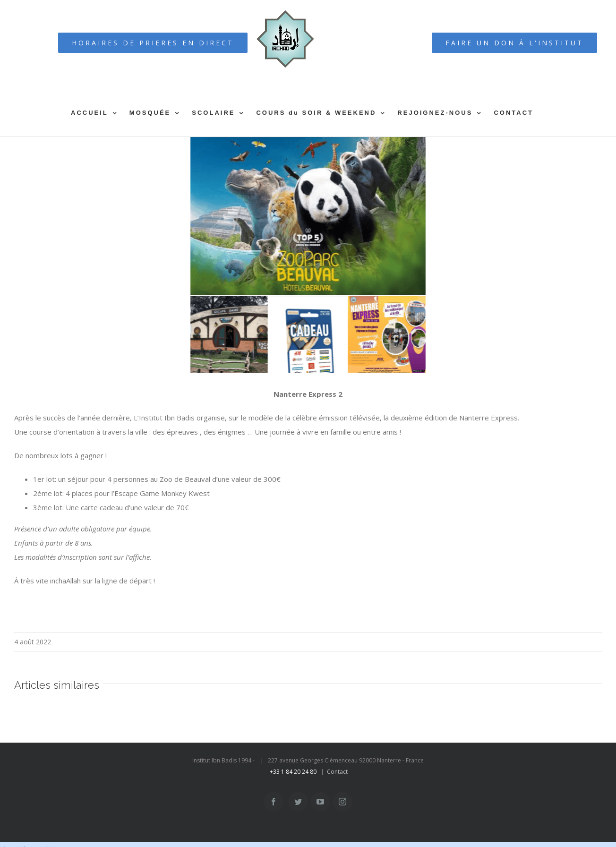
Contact (337, 772)
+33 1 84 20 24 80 (293, 772)
